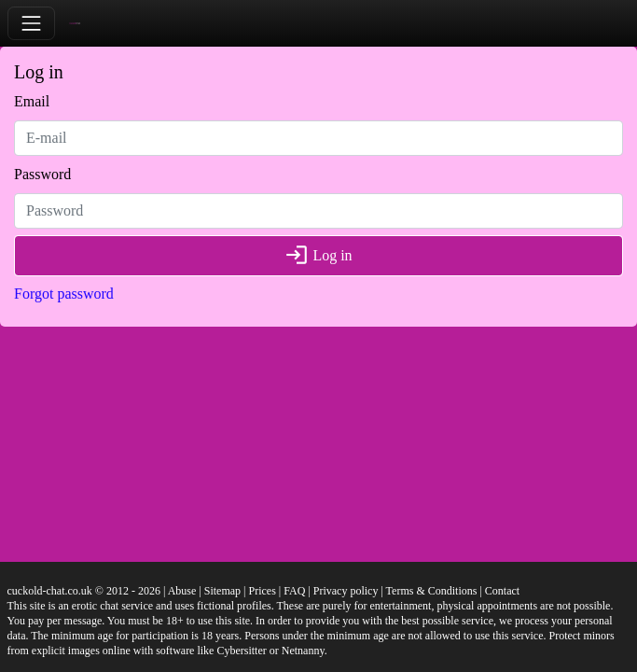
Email (32, 101)
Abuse (182, 591)
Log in (318, 255)
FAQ (294, 591)
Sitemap (222, 591)
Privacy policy (346, 591)
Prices (262, 591)
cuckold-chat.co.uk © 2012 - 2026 (84, 591)
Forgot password (64, 294)
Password (42, 174)
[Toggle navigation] (31, 23)
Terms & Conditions (432, 591)
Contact (502, 591)
